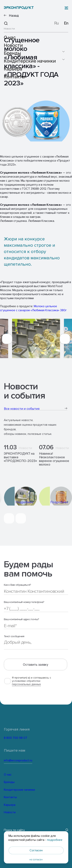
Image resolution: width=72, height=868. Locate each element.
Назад (14, 16)
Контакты (10, 797)
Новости (10, 812)
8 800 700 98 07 (24, 738)
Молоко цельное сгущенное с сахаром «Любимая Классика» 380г (33, 308)
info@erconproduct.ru (30, 760)
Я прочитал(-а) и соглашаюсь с (31, 685)
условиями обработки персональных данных (26, 687)
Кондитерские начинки (19, 789)
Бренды (9, 781)
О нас (8, 774)
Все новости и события (36, 412)
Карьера (9, 804)
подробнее (55, 840)
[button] (7, 342)
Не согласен (36, 860)
